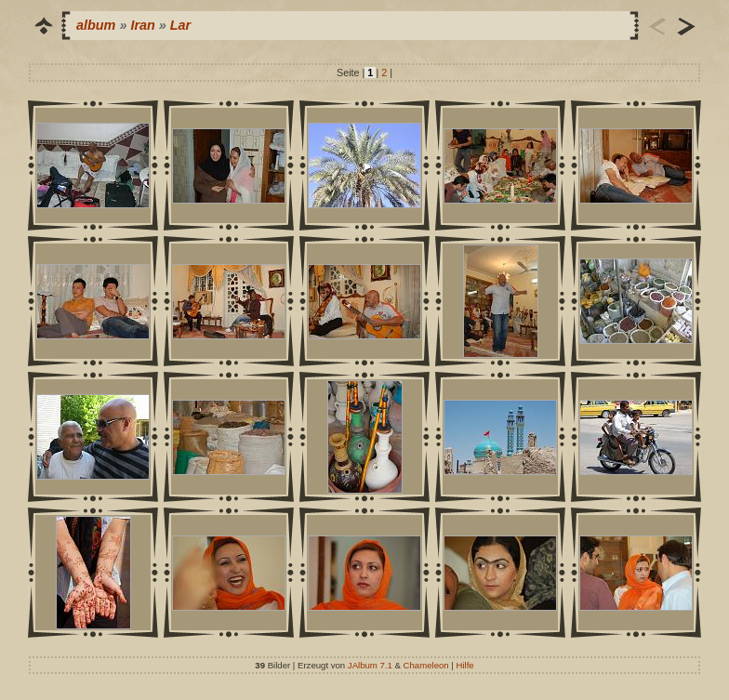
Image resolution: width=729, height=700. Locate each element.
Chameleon (426, 665)
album (96, 25)
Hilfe (465, 665)
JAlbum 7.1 (370, 665)
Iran (142, 25)
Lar (180, 25)
